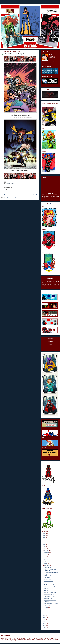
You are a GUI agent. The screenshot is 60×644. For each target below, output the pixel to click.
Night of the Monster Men (50, 592)
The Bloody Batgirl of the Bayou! (52, 585)
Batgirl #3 (46, 591)
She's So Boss (48, 579)
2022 (45, 539)
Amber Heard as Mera (49, 594)
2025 (45, 535)
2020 (45, 543)
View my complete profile (49, 64)
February (47, 566)
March (46, 564)
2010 (45, 622)
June (46, 558)
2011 (45, 620)
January (46, 608)
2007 (45, 627)
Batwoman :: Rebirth (49, 581)
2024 (45, 537)
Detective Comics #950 (49, 587)
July (45, 556)
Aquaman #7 (47, 589)
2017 (45, 549)
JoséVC (52, 55)
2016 (45, 610)
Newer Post (4, 195)
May (46, 560)
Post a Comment (7, 190)
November (47, 552)
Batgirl (9, 184)
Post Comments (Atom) (13, 198)
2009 (45, 624)
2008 (45, 625)
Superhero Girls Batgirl (49, 596)
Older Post (36, 195)
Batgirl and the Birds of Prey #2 (51, 603)
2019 (45, 545)
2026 (45, 533)
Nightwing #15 (47, 567)
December (47, 550)
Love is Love (47, 605)
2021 (45, 541)
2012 (45, 618)
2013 (45, 616)
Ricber (52, 204)
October (46, 554)
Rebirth (12, 184)
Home (20, 195)
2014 (45, 614)
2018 (45, 547)
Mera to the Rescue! (49, 583)
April (46, 562)
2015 (45, 612)
